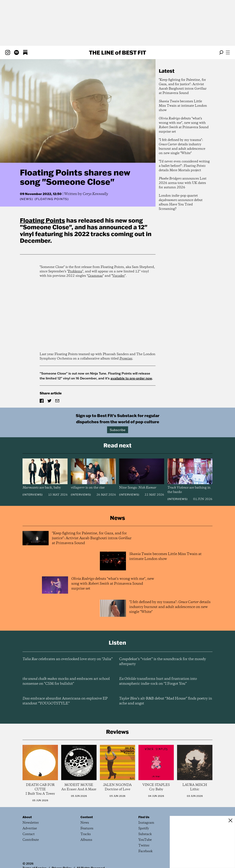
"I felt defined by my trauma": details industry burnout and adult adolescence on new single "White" (182, 147)
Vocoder (118, 276)
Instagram (146, 823)
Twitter (144, 846)
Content (87, 817)
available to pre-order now (131, 378)
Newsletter (31, 823)
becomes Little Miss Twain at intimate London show (183, 106)
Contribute (31, 840)
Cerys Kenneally (95, 194)
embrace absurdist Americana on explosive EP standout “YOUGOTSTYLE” (65, 701)
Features (87, 828)
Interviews (33, 495)
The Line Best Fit (117, 52)
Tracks (86, 834)
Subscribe (118, 430)
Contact (29, 834)
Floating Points (42, 220)
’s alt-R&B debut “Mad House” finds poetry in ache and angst (166, 701)
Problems (75, 271)
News (26, 199)
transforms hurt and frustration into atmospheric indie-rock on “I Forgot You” (158, 681)
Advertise (30, 828)
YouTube (145, 840)
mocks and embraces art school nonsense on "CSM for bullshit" (66, 681)
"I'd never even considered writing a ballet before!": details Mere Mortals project (184, 166)
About (27, 817)
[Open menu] (228, 52)
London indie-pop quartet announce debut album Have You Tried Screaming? (181, 202)
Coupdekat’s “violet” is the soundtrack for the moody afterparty (163, 662)
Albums (86, 840)
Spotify (144, 828)
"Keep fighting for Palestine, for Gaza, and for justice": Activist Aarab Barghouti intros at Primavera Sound (183, 87)
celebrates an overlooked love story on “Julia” (68, 659)
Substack (145, 834)
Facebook (145, 851)
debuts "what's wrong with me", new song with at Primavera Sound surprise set (184, 125)
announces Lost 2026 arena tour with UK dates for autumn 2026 (183, 183)
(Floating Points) (52, 199)
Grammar (95, 276)
